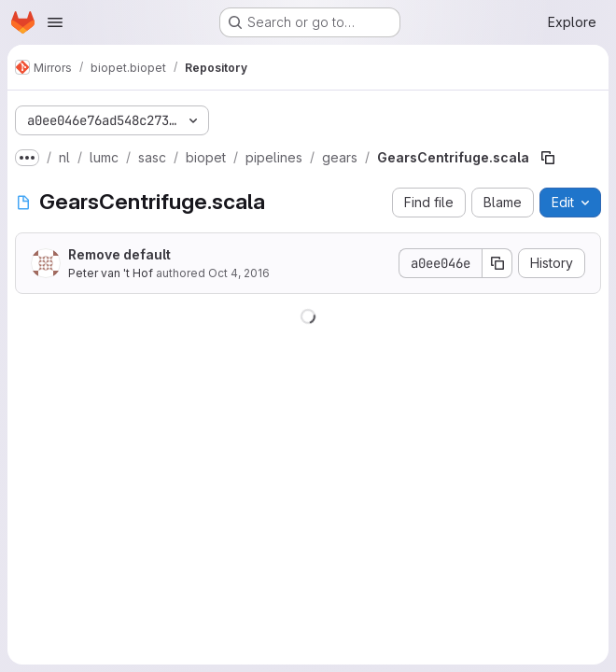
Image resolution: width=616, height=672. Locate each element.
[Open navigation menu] (55, 22)
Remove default (119, 254)
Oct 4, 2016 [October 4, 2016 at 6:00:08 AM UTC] (239, 273)
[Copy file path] (548, 158)
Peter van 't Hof (111, 273)
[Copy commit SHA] (497, 263)
